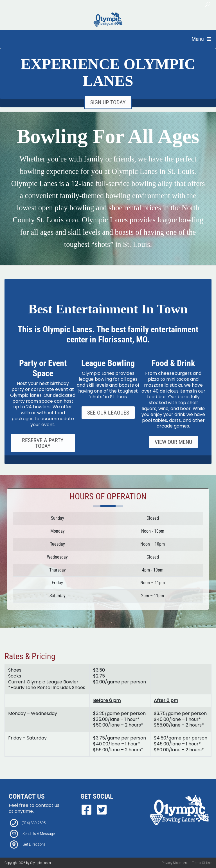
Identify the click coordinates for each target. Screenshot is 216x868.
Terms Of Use (202, 863)
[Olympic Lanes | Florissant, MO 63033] (108, 19)
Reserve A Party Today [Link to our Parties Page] (43, 443)
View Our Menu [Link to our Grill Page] (173, 442)
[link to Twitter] (102, 810)
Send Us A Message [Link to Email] (39, 834)
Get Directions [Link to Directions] (34, 844)
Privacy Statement (175, 863)
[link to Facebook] (88, 810)
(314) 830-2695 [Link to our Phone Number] (34, 823)
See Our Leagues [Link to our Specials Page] (108, 413)
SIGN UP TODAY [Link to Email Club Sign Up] (108, 102)
